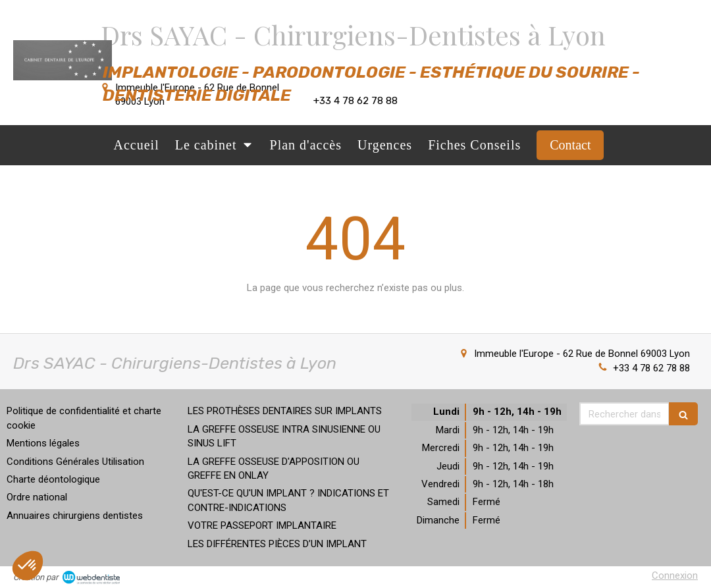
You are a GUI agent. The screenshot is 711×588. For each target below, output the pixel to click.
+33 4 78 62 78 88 (651, 368)
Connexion (675, 575)
